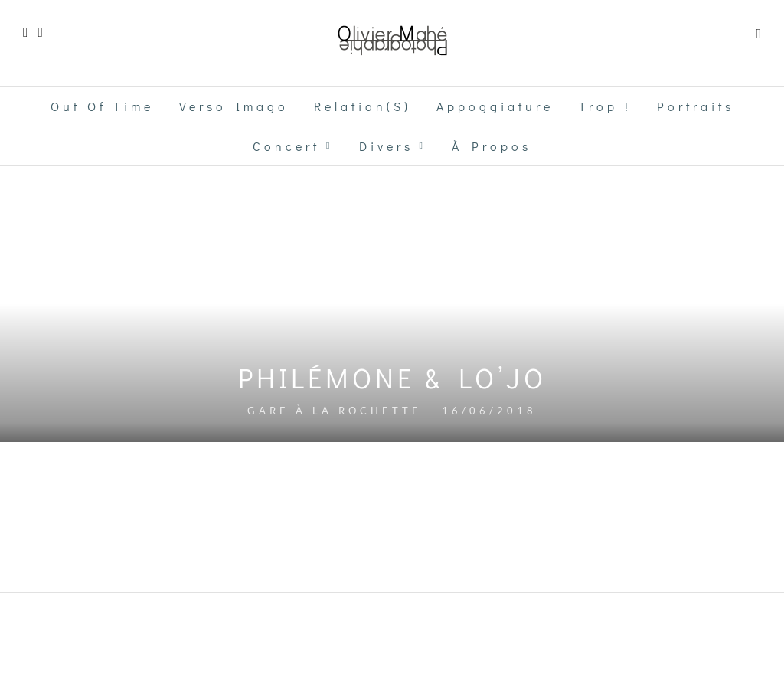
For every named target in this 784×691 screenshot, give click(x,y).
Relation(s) (363, 106)
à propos (492, 146)
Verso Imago (234, 106)
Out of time (102, 106)
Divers (386, 146)
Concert (286, 146)
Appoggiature (495, 106)
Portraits (696, 106)
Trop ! (605, 106)
